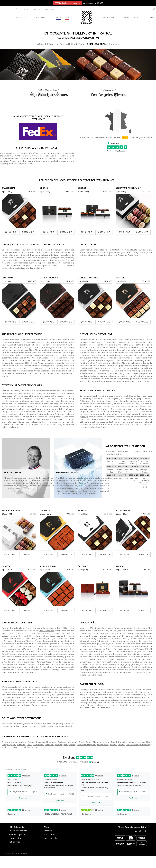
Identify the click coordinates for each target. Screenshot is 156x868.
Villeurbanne (32, 747)
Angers (32, 742)
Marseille (21, 745)
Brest (82, 742)
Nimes (72, 745)
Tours (22, 747)
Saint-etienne (132, 745)
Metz (29, 745)
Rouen (121, 745)
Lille (149, 742)
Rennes (113, 745)
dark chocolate (47, 631)
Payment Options (17, 834)
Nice (66, 745)
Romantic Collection (131, 358)
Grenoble (122, 742)
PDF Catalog (15, 842)
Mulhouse (49, 745)
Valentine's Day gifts (102, 255)
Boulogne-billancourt (68, 742)
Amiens (23, 742)
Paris (88, 745)
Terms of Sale (50, 838)
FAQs (46, 827)
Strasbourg (146, 745)
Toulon (5, 747)
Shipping (48, 831)
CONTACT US (49, 9)
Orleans (80, 745)
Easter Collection (45, 414)
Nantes (59, 745)
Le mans (142, 742)
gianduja (84, 417)
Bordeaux (52, 742)
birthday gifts (86, 255)
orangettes (120, 411)
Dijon (114, 742)
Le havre (132, 742)
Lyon (14, 745)
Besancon (41, 742)
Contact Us (49, 834)
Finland (69, 726)
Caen (89, 742)
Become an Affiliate (18, 831)
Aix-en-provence (10, 742)
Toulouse (14, 747)
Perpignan (96, 745)
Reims (105, 745)
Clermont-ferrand (101, 742)
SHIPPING (37, 9)
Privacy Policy (15, 838)
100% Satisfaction (17, 827)
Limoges (6, 745)
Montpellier (38, 745)
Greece (57, 726)
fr (18, 9)
